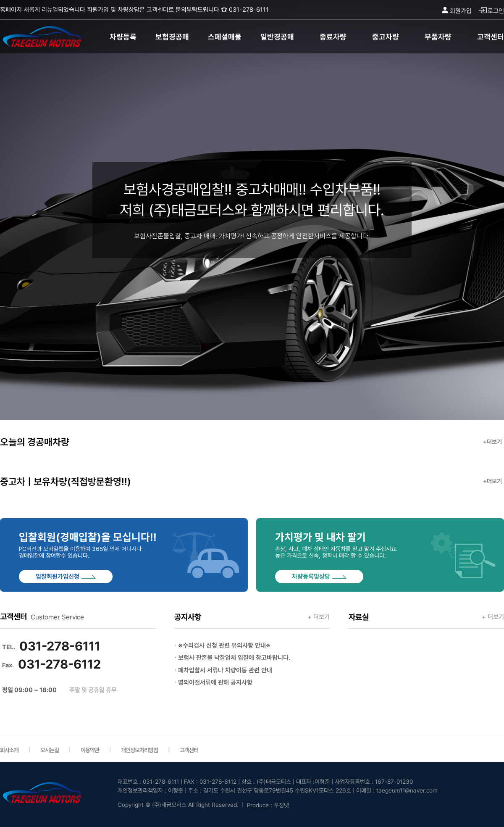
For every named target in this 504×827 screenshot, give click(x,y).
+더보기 (492, 442)
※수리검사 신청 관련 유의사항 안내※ (224, 645)
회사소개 (9, 750)
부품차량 (438, 37)
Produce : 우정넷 (268, 805)
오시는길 (50, 750)
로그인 (491, 11)
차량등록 (123, 37)
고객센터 (491, 37)
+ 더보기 (319, 617)
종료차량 (333, 37)
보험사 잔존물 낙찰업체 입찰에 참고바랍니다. (234, 658)
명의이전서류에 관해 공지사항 (215, 682)
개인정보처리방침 (139, 750)
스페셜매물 (225, 37)
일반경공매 (277, 37)
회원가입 (456, 11)
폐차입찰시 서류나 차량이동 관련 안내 (225, 670)
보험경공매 (172, 37)
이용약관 (90, 750)
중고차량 (386, 37)
